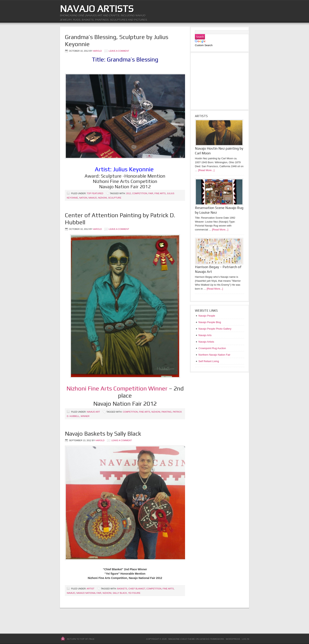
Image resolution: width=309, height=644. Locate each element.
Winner (85, 416)
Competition (140, 193)
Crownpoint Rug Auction (212, 348)
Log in (245, 639)
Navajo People (207, 316)
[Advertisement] (188, 10)
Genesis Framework (212, 639)
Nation (83, 198)
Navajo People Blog (210, 322)
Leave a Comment (119, 51)
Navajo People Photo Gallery (215, 329)
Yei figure (134, 593)
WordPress (233, 639)
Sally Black (120, 593)
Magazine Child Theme (182, 639)
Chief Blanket (137, 589)
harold (97, 51)
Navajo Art (93, 412)
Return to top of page (81, 639)
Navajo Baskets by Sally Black (103, 434)
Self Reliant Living (209, 361)
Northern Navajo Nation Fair (214, 355)
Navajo (93, 198)
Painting (167, 412)
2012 (128, 193)
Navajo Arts (205, 335)
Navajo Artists (97, 9)
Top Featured (95, 193)
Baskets (122, 589)
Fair (151, 193)
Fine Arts (160, 193)
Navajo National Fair (89, 593)
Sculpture (115, 198)
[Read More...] (206, 170)
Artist (91, 589)
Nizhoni (102, 198)
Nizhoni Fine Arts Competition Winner (117, 388)
